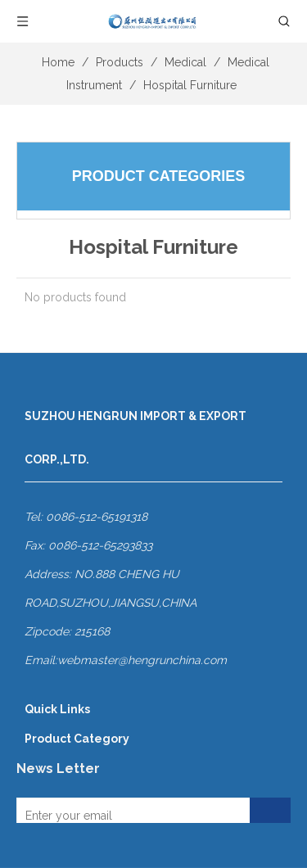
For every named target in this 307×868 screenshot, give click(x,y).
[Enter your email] (130, 816)
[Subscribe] (270, 816)
